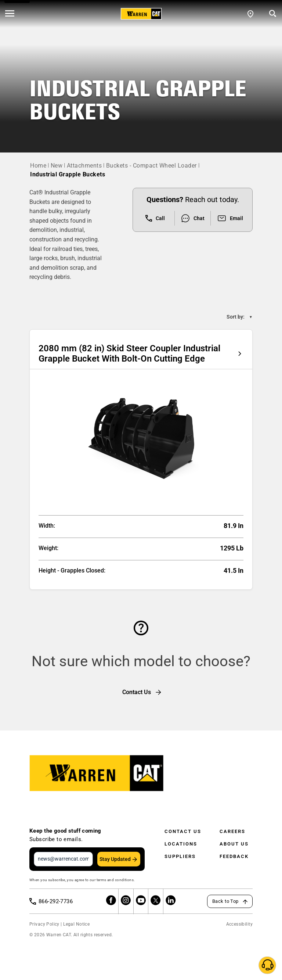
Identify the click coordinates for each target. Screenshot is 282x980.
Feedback (234, 856)
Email (230, 218)
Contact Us (183, 831)
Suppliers (180, 856)
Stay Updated (115, 859)
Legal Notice (76, 924)
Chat (193, 218)
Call (155, 218)
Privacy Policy (44, 924)
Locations (181, 844)
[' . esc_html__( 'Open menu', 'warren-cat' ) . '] (10, 14)
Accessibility (239, 924)
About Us (234, 844)
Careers (232, 831)
